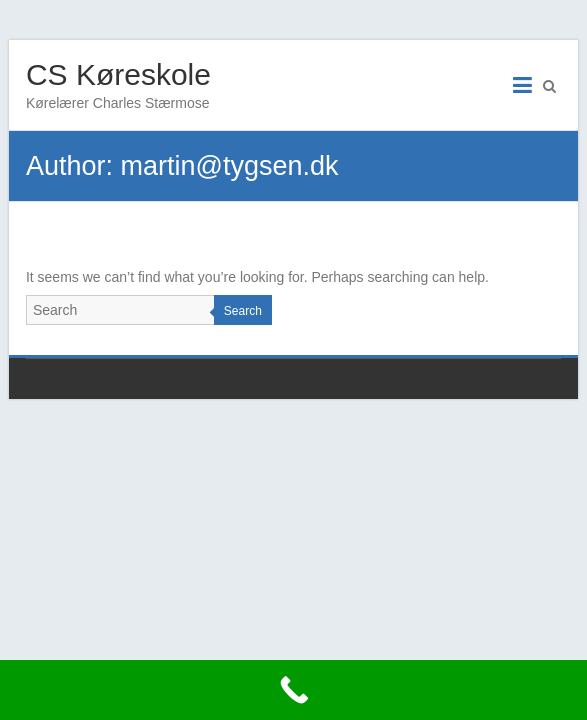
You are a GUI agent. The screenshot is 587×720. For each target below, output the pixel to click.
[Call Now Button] (293, 690)
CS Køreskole (118, 74)
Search (243, 311)
